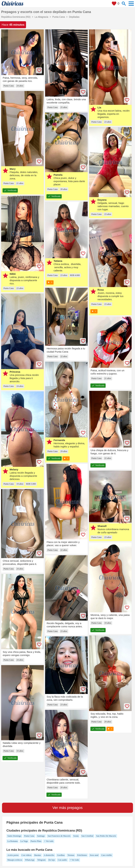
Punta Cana (29, 836)
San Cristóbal (87, 836)
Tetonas (71, 855)
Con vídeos (26, 855)
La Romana (13, 841)
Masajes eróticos (15, 860)
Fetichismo (82, 855)
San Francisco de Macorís (59, 836)
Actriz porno (13, 855)
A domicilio (49, 855)
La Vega (24, 841)
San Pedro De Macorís (106, 836)
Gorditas (61, 855)
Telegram (41, 860)
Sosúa (76, 836)
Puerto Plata (36, 841)
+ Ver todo (49, 841)
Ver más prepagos (67, 808)
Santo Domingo (14, 836)
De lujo (52, 860)
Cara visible (106, 855)
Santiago (41, 836)
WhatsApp (30, 860)
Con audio (62, 860)
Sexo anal (94, 855)
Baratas (38, 855)
